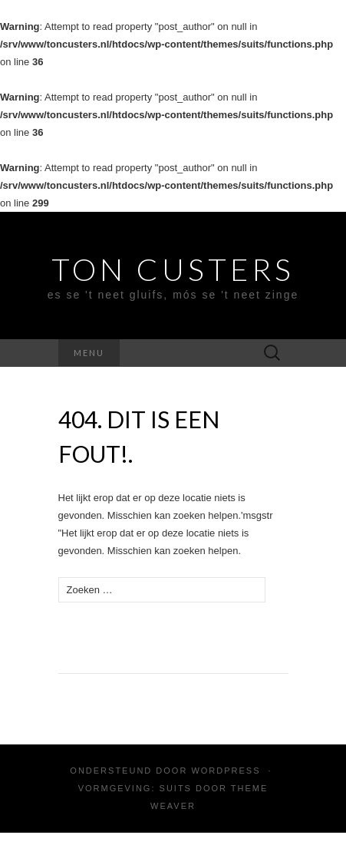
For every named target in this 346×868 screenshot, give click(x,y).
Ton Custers (173, 269)
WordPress (226, 771)
